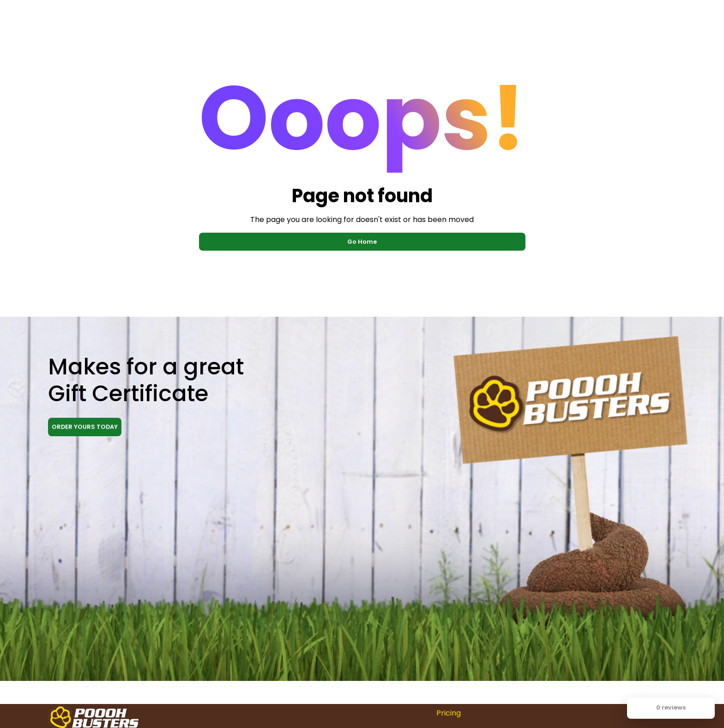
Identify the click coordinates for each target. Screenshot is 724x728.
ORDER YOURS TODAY (85, 427)
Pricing (449, 713)
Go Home (362, 242)
